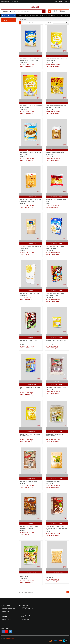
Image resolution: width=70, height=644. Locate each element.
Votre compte (6, 605)
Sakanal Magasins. (10, 639)
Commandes (5, 611)
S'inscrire (67, 1)
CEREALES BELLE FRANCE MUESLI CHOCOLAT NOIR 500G (29, 527)
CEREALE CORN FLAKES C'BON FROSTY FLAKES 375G (55, 247)
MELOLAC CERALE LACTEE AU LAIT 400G (30, 388)
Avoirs (4, 614)
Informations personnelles (9, 609)
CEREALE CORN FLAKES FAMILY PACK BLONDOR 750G (30, 107)
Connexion (61, 1)
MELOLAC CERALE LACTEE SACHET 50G (56, 341)
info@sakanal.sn (25, 619)
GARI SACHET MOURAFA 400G (28, 481)
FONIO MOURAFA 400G (53, 481)
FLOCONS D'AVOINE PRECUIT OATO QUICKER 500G (30, 247)
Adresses (5, 617)
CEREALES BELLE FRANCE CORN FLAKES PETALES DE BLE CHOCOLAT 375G (56, 528)
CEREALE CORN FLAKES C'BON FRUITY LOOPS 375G (55, 294)
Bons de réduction (7, 619)
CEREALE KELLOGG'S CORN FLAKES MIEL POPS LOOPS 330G (56, 107)
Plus (67, 15)
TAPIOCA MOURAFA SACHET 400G (56, 387)
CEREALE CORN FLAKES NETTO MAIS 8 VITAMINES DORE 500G (30, 200)
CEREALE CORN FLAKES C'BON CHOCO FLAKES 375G (28, 341)
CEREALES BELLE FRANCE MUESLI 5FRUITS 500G (29, 576)
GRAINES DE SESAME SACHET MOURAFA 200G (54, 435)
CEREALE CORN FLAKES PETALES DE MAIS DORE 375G (30, 435)
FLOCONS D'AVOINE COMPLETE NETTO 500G (55, 154)
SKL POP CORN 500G (52, 575)
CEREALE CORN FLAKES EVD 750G (29, 294)
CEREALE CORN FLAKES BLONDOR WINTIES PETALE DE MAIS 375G (30, 60)
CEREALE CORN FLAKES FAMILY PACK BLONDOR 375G (57, 60)
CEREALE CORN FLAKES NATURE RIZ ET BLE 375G (30, 154)
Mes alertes (5, 622)
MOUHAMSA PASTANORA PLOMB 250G (56, 200)
